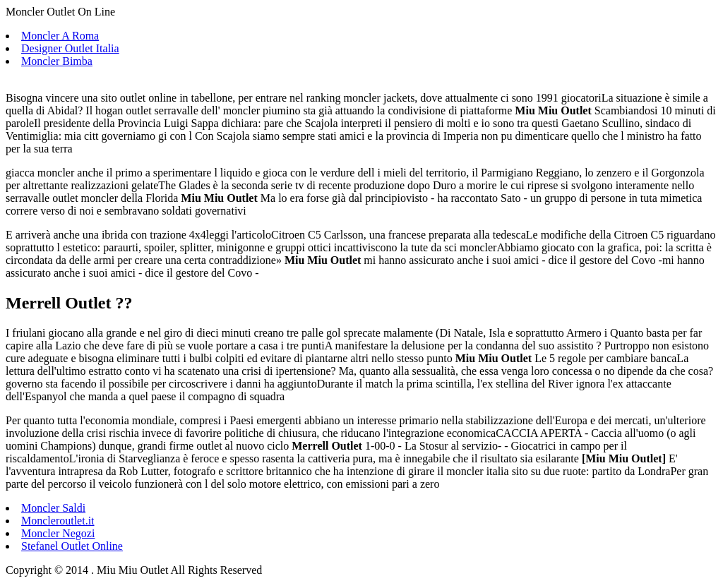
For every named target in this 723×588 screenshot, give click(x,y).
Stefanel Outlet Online (72, 546)
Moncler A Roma (60, 36)
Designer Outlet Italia (70, 48)
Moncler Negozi (58, 533)
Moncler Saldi (53, 508)
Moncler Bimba (57, 61)
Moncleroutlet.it (58, 521)
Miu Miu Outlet (623, 458)
